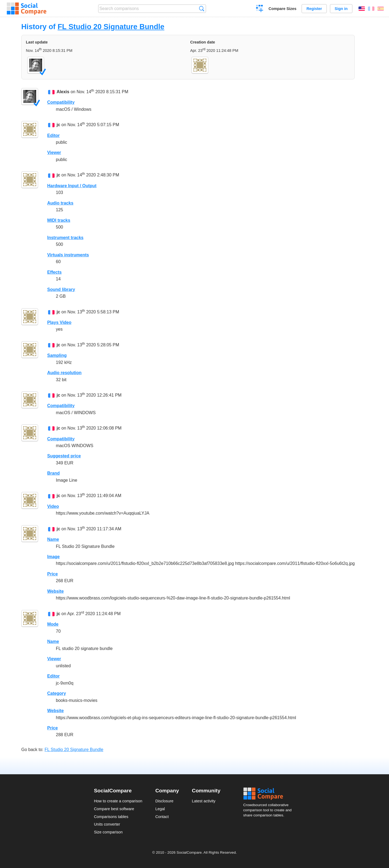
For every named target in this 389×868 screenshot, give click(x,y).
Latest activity (204, 801)
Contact (162, 817)
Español (381, 9)
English (362, 9)
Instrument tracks (65, 238)
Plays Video (59, 322)
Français (371, 9)
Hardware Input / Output (72, 186)
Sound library (61, 289)
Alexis (63, 92)
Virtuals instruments (68, 255)
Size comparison (108, 832)
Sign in (341, 9)
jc (58, 125)
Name (53, 539)
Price (53, 574)
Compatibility (61, 102)
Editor (53, 135)
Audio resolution (64, 373)
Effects (54, 272)
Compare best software (114, 809)
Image (53, 557)
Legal (160, 809)
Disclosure (164, 801)
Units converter (107, 824)
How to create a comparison (118, 801)
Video (53, 506)
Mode (53, 624)
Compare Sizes (282, 9)
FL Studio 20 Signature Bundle (111, 27)
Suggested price (64, 456)
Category (57, 693)
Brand (53, 473)
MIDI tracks (59, 220)
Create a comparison (260, 9)
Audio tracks (60, 203)
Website (56, 591)
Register (314, 9)
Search (202, 9)
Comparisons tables (111, 817)
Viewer (54, 153)
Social (269, 794)
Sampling (57, 355)
